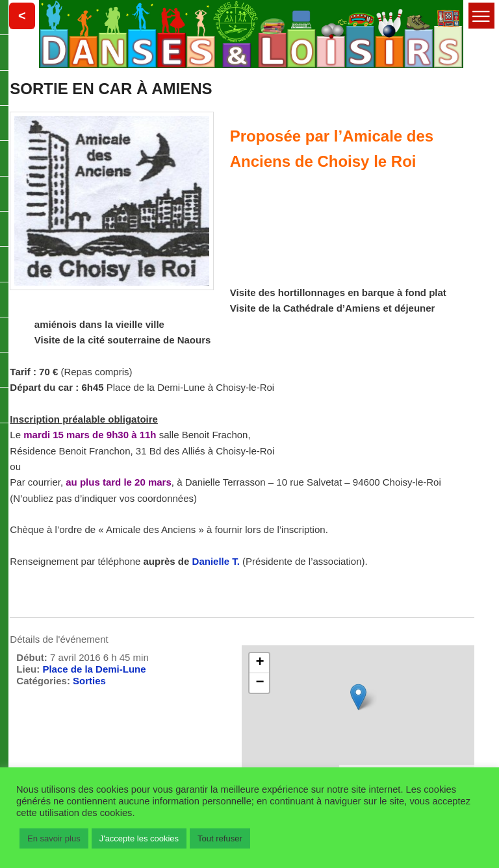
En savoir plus (54, 838)
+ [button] (260, 663)
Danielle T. (218, 561)
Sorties (89, 681)
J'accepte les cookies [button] (139, 838)
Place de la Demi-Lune (94, 669)
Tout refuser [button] (220, 838)
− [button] (260, 683)
